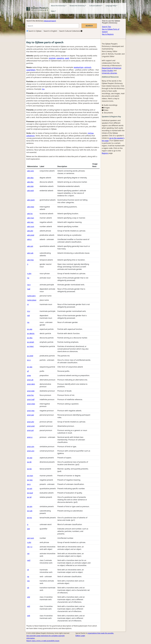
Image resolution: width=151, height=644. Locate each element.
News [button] (53, 11)
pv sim (30, 506)
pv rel (29, 497)
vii (28, 570)
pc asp (30, 329)
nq (28, 322)
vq (28, 576)
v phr (29, 542)
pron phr (31, 422)
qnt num (31, 538)
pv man (30, 476)
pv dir (29, 462)
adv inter (31, 207)
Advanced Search (50, 21)
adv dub (30, 186)
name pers (31, 296)
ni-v (29, 311)
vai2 (29, 560)
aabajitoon (31, 136)
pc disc (30, 338)
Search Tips (106, 27)
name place (32, 300)
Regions (105, 153)
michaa (91, 133)
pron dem (31, 384)
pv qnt (30, 489)
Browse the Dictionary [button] (77, 6)
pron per (31, 415)
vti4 (29, 616)
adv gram (31, 200)
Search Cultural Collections (69, 31)
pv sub (30, 511)
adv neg (30, 222)
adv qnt (30, 246)
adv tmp (30, 260)
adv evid (30, 191)
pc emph (31, 342)
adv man (31, 218)
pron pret (31, 426)
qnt (29, 529)
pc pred (30, 356)
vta (28, 581)
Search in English (49, 31)
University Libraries (109, 73)
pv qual (30, 493)
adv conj (30, 171)
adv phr (30, 231)
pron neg (31, 411)
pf (28, 371)
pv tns (30, 518)
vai (28, 553)
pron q (30, 437)
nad (29, 289)
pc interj (30, 346)
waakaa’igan (79, 67)
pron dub (31, 391)
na (28, 278)
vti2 (29, 597)
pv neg (30, 480)
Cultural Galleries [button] (95, 6)
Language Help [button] (111, 6)
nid (28, 315)
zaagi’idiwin (31, 70)
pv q (29, 484)
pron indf (31, 399)
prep (29, 375)
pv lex (29, 469)
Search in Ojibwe (34, 31)
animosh (88, 67)
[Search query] (53, 26)
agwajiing (60, 58)
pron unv (31, 451)
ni (28, 304)
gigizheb (52, 58)
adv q (29, 239)
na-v (29, 285)
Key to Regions (108, 34)
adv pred (31, 235)
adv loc (30, 214)
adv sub (30, 253)
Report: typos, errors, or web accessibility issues (43, 641)
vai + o (30, 547)
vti (28, 588)
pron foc (30, 395)
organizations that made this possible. (101, 633)
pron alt (30, 380)
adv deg (30, 178)
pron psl (30, 430)
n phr (29, 273)
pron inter (31, 404)
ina (43, 89)
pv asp (30, 458)
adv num (31, 226)
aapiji (67, 58)
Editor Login (80, 636)
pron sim (31, 447)
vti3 (29, 606)
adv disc (30, 182)
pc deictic (31, 333)
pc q (29, 360)
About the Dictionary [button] (58, 6)
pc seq (30, 367)
